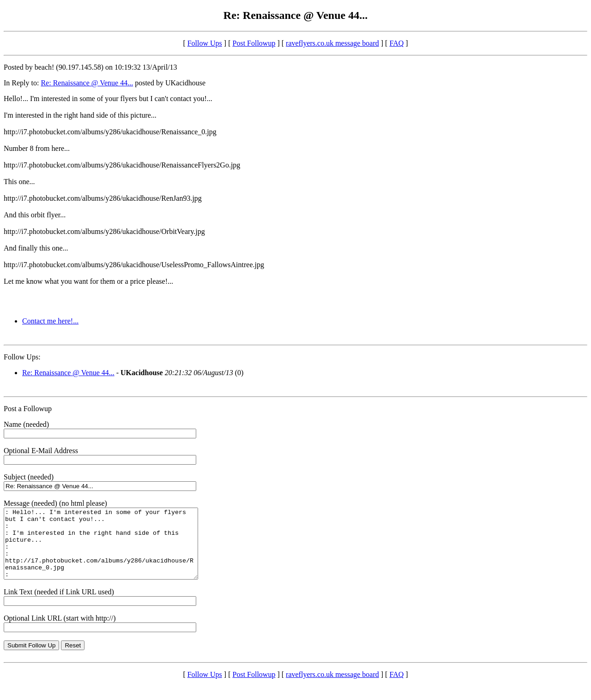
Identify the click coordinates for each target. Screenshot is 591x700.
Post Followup (254, 43)
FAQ (396, 43)
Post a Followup (28, 409)
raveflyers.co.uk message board (332, 43)
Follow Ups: (22, 357)
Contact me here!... (50, 321)
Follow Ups (205, 43)
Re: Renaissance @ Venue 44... (87, 83)
